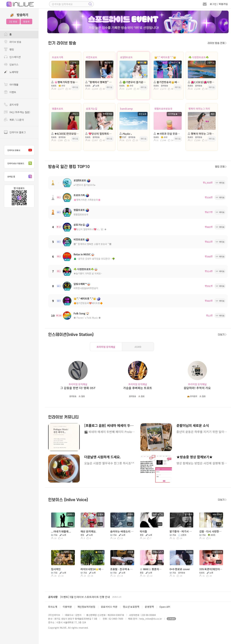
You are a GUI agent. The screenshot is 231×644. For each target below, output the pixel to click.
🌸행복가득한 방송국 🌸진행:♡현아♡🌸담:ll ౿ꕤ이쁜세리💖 (65, 82)
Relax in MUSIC (82, 254)
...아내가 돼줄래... (61, 531)
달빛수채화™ (80, 284)
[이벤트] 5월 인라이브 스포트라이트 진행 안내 (85, 597)
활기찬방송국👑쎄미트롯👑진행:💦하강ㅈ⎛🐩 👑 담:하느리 (167, 82)
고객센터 (171, 619)
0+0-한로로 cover (180, 569)
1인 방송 (13, 22)
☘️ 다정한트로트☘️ (199, 57)
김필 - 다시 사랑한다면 (211, 531)
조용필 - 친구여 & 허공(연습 (122, 569)
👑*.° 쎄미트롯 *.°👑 (165, 57)
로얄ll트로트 (126, 57)
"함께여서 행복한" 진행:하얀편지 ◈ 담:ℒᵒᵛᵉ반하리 (99, 82)
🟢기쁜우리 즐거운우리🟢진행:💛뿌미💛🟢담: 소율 (133, 82)
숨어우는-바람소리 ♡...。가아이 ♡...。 (122, 531)
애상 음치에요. (88, 531)
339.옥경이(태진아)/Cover (211, 569)
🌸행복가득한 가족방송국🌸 (87, 200)
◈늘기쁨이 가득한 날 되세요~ (88, 273)
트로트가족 (58, 57)
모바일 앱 (20, 177)
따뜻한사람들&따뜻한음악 (86, 288)
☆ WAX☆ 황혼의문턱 (152, 569)
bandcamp (126, 109)
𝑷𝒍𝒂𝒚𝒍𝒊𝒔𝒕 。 (126, 134)
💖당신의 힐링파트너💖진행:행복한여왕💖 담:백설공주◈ (99, 134)
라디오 (75, 87)
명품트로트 (58, 109)
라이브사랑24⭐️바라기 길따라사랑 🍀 (92, 569)
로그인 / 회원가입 (219, 4)
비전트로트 (92, 57)
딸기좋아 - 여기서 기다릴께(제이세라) (181, 531)
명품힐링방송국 (81, 214)
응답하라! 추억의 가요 (197, 388)
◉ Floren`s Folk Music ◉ (87, 318)
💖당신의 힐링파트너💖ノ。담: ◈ (90, 229)
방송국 (26, 22)
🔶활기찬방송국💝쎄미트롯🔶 (88, 303)
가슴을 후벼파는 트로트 (138, 388)
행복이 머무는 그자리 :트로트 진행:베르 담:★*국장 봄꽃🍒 (201, 134)
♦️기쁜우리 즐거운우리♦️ (84, 185)
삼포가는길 (92, 109)
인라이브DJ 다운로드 (20, 163)
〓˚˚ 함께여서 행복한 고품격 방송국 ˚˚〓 (93, 244)
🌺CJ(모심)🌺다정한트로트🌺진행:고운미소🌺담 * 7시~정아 (201, 82)
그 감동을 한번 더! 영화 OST (78, 388)
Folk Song (79, 313)
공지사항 (53, 597)
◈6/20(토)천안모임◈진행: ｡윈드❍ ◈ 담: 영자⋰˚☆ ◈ (65, 134)
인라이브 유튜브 (20, 150)
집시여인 (56, 569)
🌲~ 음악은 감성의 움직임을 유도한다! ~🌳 (94, 259)
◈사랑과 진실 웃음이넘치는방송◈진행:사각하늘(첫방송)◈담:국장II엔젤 (167, 134)
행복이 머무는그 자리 (199, 109)
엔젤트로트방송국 (163, 109)
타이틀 (143, 531)
